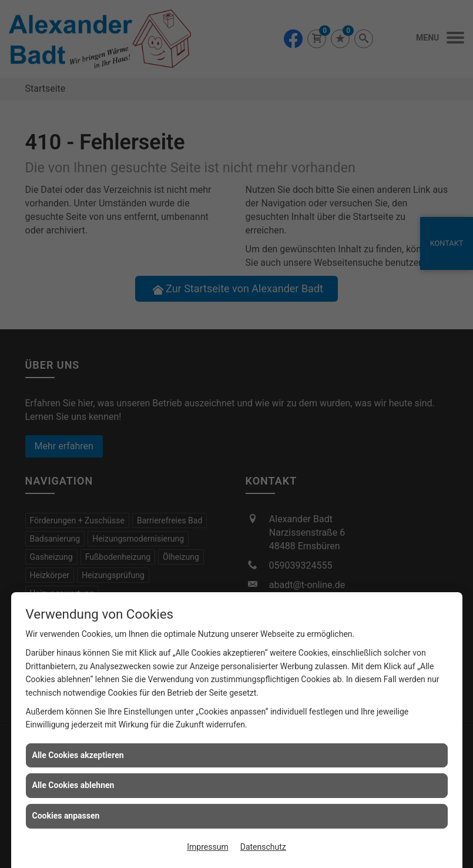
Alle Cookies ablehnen (73, 785)
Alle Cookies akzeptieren (78, 755)
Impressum (207, 847)
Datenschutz (263, 847)
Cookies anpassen (66, 816)
